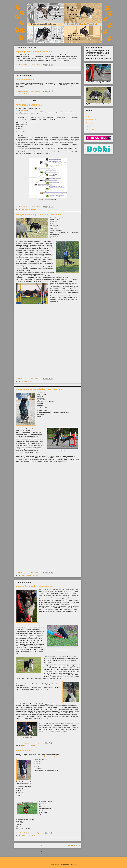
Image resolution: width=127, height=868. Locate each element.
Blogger (75, 864)
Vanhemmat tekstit (73, 845)
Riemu (34, 209)
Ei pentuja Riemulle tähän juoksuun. (34, 51)
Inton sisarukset (24, 751)
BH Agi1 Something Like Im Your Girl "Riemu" (39, 214)
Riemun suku (90, 130)
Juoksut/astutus (27, 94)
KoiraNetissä (24, 110)
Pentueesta (28, 209)
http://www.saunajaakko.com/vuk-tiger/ (46, 756)
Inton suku (28, 575)
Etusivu (41, 845)
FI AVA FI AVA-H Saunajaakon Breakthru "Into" (40, 389)
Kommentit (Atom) (49, 852)
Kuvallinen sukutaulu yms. (29, 105)
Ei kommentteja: (36, 65)
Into (23, 209)
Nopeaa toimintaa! (25, 80)
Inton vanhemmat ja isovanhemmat (34, 586)
